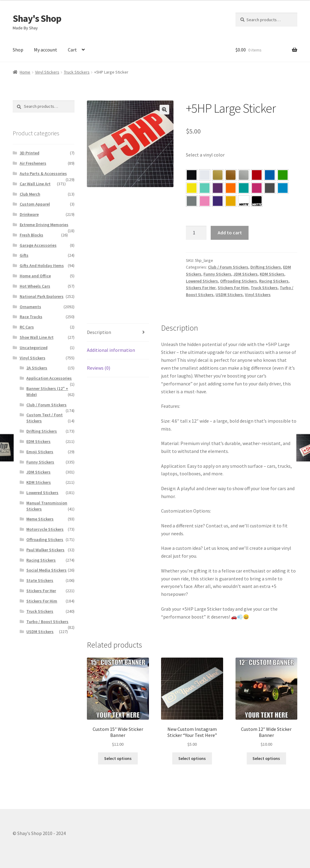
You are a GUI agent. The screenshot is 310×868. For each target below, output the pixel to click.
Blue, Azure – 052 (270, 175)
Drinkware (29, 214)
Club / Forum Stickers (228, 267)
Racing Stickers (274, 281)
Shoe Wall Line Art (37, 337)
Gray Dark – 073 (270, 188)
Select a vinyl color (205, 155)
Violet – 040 (218, 188)
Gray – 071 (192, 201)
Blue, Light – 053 (283, 188)
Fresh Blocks (31, 235)
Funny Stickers (217, 274)
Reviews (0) (99, 368)
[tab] (118, 333)
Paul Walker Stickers (45, 550)
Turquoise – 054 (244, 188)
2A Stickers (37, 368)
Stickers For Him (233, 288)
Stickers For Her (201, 288)
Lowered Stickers (202, 281)
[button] (192, 175)
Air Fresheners (33, 163)
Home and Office (35, 276)
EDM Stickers (38, 441)
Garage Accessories (38, 245)
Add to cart (230, 233)
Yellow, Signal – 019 (231, 201)
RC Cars (27, 327)
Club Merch (30, 194)
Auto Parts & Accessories (43, 173)
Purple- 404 (218, 201)
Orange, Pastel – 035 (231, 188)
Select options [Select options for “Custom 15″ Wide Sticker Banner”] (118, 758)
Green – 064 (283, 175)
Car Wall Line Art (35, 184)
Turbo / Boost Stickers (47, 622)
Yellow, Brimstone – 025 (192, 188)
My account (46, 50)
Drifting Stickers (266, 267)
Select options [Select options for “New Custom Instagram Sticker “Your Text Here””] (192, 758)
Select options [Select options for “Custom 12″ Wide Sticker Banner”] (266, 758)
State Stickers (40, 580)
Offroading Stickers (239, 281)
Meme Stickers (40, 519)
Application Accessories (49, 378)
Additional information (111, 350)
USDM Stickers (229, 295)
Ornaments (30, 307)
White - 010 (205, 175)
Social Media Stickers (46, 570)
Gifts (24, 255)
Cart (72, 50)
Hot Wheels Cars (35, 286)
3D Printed (30, 153)
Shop (18, 50)
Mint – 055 (205, 188)
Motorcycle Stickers (45, 529)
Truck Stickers (77, 72)
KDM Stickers (272, 274)
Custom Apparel (35, 204)
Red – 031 (257, 175)
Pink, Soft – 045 (205, 201)
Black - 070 (192, 175)
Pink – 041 (257, 188)
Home (25, 72)
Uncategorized (34, 348)
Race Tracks (31, 317)
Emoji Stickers (40, 452)
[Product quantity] (196, 233)
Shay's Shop (37, 18)
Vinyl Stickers (47, 72)
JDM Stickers (246, 274)
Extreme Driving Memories (44, 225)
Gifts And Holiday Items (42, 266)
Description (99, 332)
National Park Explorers (42, 296)
